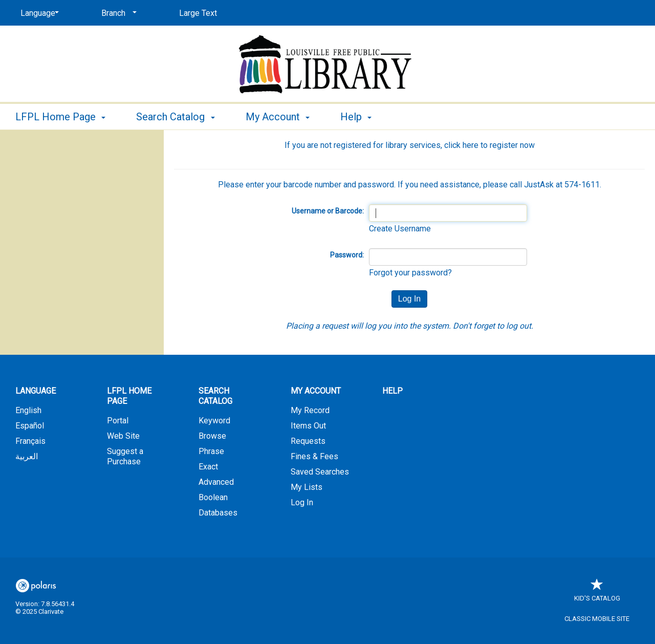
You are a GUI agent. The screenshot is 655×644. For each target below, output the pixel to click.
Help (392, 391)
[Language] (38, 13)
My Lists (307, 487)
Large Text (198, 13)
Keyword (214, 421)
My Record (310, 410)
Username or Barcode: (328, 211)
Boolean (213, 497)
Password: (347, 255)
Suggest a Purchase (125, 456)
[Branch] (117, 13)
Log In (302, 502)
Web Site (123, 436)
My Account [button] (278, 117)
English (28, 410)
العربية (27, 456)
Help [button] (356, 117)
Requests (308, 441)
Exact (208, 467)
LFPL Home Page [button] (60, 117)
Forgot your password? (410, 273)
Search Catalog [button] (175, 117)
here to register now (499, 145)
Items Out (308, 426)
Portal (118, 421)
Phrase (211, 451)
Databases (218, 513)
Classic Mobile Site (597, 619)
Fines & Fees (314, 456)
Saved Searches (320, 472)
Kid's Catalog (597, 593)
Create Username (400, 229)
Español (30, 426)
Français (30, 441)
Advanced (216, 482)
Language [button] (36, 391)
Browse (212, 436)
